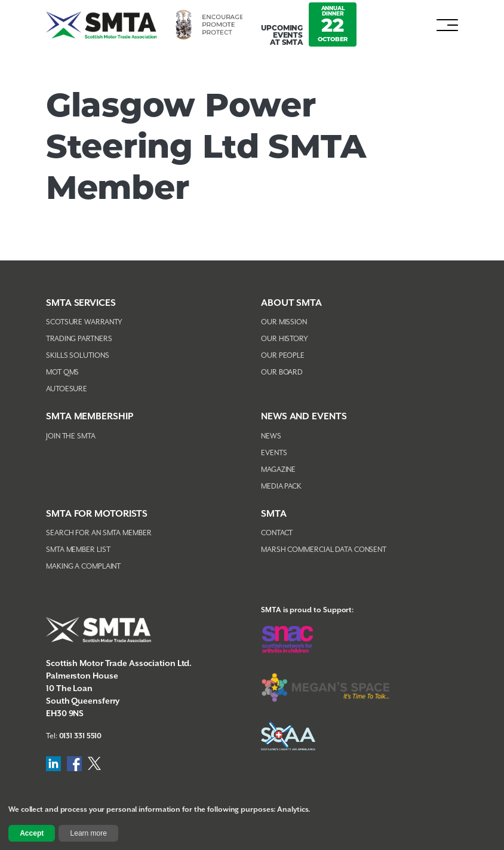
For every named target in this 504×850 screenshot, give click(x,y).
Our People (283, 356)
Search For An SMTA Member (99, 533)
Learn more (89, 833)
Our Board (282, 372)
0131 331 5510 (81, 736)
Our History (285, 339)
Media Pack (281, 487)
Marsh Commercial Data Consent (324, 550)
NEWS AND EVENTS (304, 417)
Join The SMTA (71, 436)
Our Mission (284, 322)
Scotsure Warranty (84, 322)
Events (274, 453)
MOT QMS (62, 372)
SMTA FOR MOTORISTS (97, 514)
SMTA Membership (90, 417)
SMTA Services (81, 303)
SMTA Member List (78, 550)
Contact (277, 533)
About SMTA (291, 303)
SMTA (274, 514)
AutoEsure (67, 389)
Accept (32, 833)
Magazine (278, 470)
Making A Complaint (83, 567)
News (271, 436)
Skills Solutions (77, 356)
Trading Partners (79, 339)
